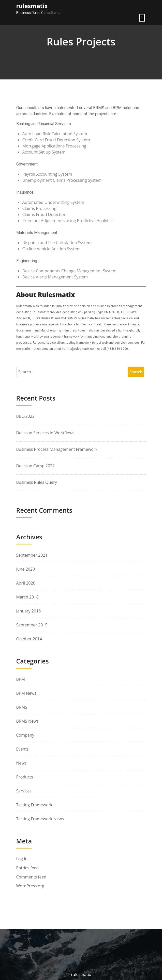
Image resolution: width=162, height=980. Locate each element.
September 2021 (32, 555)
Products (25, 777)
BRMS (22, 707)
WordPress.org (30, 886)
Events (23, 749)
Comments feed (31, 877)
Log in (22, 859)
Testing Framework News (40, 819)
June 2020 (26, 569)
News (21, 763)
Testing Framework (34, 805)
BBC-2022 (26, 416)
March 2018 (27, 597)
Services (24, 791)
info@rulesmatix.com (81, 349)
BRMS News (28, 721)
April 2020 (26, 583)
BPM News (26, 693)
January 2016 (29, 611)
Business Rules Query (37, 482)
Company (25, 735)
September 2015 (32, 625)
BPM (21, 679)
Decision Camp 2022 (36, 466)
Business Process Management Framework (57, 449)
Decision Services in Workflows (45, 433)
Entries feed (28, 868)
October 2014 (29, 639)
